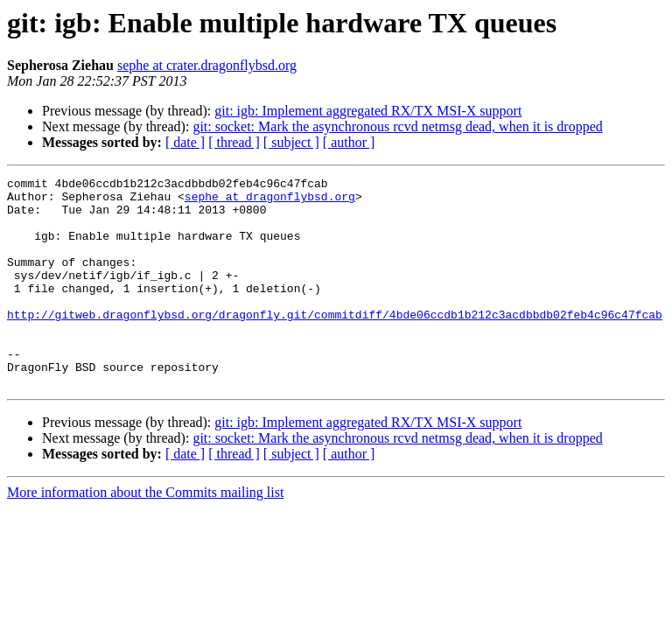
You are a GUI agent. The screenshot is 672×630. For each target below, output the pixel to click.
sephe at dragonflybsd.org (270, 201)
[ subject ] (291, 142)
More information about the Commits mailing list (145, 534)
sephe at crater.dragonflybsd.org (207, 65)
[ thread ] (234, 142)
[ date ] (185, 142)
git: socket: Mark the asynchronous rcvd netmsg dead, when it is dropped (397, 126)
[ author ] (349, 142)
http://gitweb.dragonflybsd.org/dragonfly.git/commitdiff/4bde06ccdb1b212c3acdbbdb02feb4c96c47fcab (335, 343)
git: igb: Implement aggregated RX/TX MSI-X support (368, 111)
